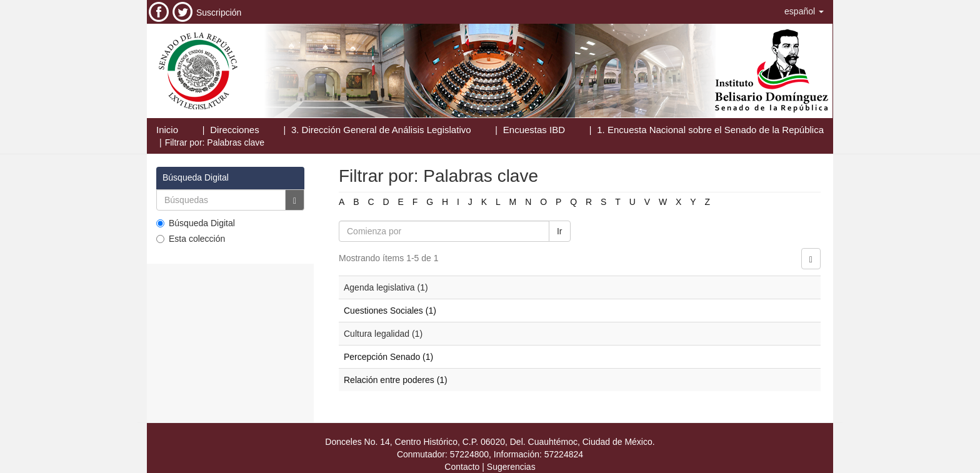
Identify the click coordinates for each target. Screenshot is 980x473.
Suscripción (219, 12)
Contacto (462, 467)
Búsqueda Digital (196, 223)
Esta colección (191, 239)
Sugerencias (511, 467)
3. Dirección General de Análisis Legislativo (381, 130)
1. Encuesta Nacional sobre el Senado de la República (710, 130)
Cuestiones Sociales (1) (390, 311)
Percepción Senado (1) (388, 357)
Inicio (167, 130)
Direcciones (234, 130)
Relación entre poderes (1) (396, 380)
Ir (560, 231)
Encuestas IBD (534, 130)
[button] (804, 11)
